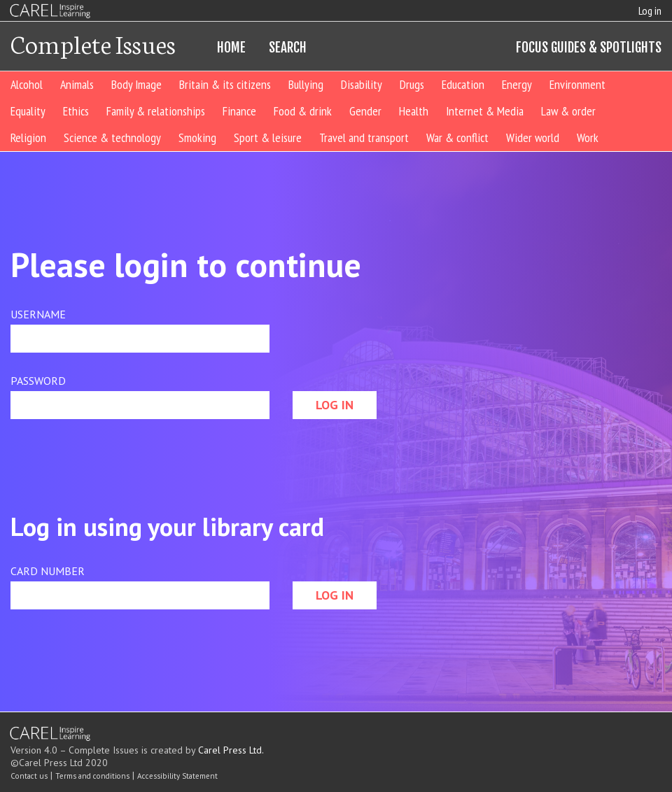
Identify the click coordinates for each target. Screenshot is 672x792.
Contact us (29, 776)
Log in (650, 10)
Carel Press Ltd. (231, 750)
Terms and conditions (92, 776)
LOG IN (335, 405)
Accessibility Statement (177, 776)
